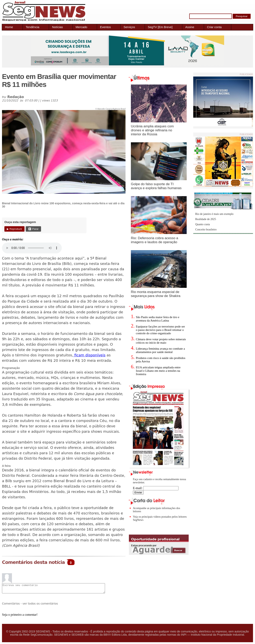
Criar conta (214, 27)
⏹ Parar (33, 229)
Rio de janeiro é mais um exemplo (214, 214)
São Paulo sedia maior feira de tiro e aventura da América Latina (158, 319)
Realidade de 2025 (206, 219)
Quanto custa (203, 224)
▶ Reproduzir (14, 229)
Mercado (81, 27)
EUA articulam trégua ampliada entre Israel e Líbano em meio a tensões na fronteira (158, 371)
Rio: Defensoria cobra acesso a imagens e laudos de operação (154, 240)
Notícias (57, 27)
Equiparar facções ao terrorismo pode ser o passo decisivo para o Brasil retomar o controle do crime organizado (160, 330)
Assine (190, 27)
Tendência (32, 27)
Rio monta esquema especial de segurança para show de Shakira (156, 294)
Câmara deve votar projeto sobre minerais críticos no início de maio (161, 341)
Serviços (129, 27)
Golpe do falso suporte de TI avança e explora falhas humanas (156, 186)
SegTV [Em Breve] (160, 27)
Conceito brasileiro (206, 230)
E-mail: (156, 488)
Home (9, 27)
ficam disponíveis (89, 355)
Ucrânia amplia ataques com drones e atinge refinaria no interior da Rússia (152, 130)
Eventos (105, 27)
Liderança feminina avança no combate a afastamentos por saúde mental (160, 350)
